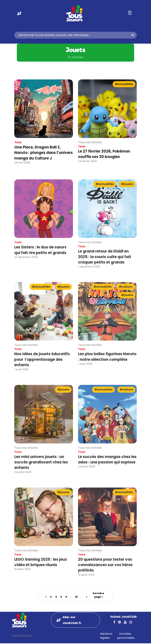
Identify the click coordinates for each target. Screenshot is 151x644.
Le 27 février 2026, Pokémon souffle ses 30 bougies (104, 154)
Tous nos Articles (90, 142)
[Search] (74, 35)
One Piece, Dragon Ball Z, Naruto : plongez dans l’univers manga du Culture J (44, 153)
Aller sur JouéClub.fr (19, 13)
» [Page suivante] (87, 597)
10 (76, 597)
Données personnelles (126, 636)
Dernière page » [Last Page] (98, 595)
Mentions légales (106, 636)
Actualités (125, 84)
